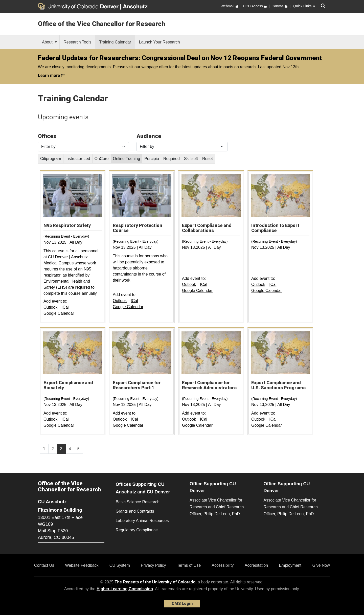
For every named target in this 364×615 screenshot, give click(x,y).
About (50, 42)
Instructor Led (78, 159)
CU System (120, 565)
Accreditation (256, 565)
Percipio (152, 159)
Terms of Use (189, 565)
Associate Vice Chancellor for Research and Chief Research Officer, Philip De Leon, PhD (217, 507)
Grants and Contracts (135, 511)
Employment (290, 565)
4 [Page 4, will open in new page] (70, 449)
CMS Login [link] (182, 603)
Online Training (127, 159)
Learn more (51, 75)
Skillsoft (191, 159)
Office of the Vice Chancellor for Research (101, 24)
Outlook (50, 307)
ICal (65, 307)
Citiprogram (51, 159)
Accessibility (223, 565)
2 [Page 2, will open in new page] (53, 449)
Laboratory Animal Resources (142, 521)
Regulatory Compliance (137, 530)
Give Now (321, 565)
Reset (208, 159)
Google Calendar (59, 313)
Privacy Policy (153, 565)
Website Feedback (82, 565)
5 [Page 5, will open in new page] (78, 449)
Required (172, 159)
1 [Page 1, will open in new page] (44, 449)
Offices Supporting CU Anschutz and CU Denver (143, 488)
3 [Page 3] (61, 449)
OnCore (102, 159)
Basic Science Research (138, 502)
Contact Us (44, 565)
